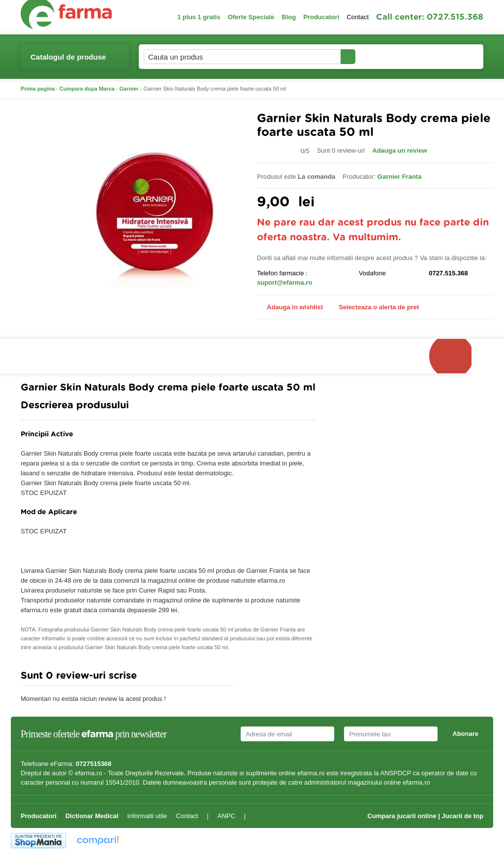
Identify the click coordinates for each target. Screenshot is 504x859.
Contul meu (389, 56)
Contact (358, 17)
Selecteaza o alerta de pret (374, 307)
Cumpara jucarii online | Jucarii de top (425, 816)
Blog (289, 17)
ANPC (226, 816)
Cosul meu (450, 57)
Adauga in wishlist (290, 307)
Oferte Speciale (251, 17)
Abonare (465, 734)
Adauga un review (399, 150)
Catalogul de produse (68, 61)
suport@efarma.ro (284, 282)
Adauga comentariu (281, 678)
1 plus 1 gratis (199, 17)
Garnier (129, 89)
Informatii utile (147, 816)
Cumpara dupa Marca (87, 89)
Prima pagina (38, 89)
